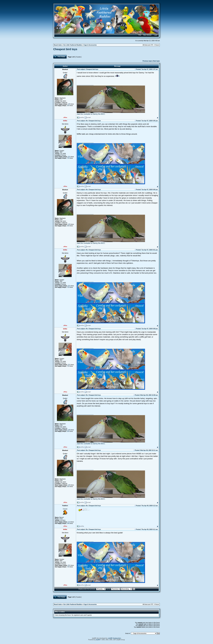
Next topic (156, 61)
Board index (58, 45)
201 (69, 157)
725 (68, 158)
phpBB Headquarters (115, 638)
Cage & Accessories (90, 45)
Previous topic (147, 61)
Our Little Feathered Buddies (73, 45)
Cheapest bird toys (65, 49)
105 (69, 104)
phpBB (98, 640)
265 (68, 106)
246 (68, 523)
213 (69, 522)
